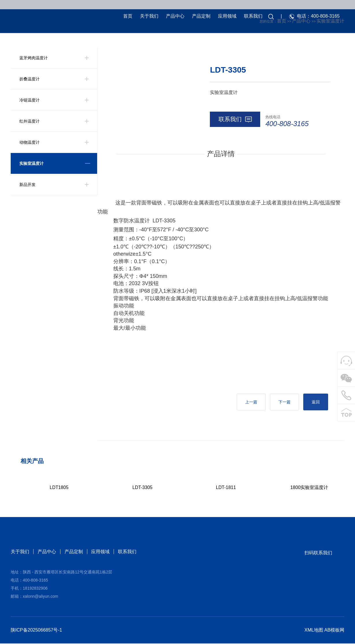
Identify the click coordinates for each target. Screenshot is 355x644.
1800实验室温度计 (309, 488)
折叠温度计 (29, 79)
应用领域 (226, 17)
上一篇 (249, 402)
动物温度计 (29, 142)
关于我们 (148, 17)
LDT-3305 (143, 488)
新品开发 (27, 184)
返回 (315, 402)
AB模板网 (334, 631)
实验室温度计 (32, 163)
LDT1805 (59, 488)
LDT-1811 (226, 488)
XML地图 (314, 631)
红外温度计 (29, 121)
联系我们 (252, 17)
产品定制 (200, 17)
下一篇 (283, 402)
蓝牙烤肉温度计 (34, 58)
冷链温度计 (29, 100)
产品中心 (174, 17)
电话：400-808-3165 (317, 17)
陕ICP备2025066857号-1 (36, 631)
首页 (127, 17)
